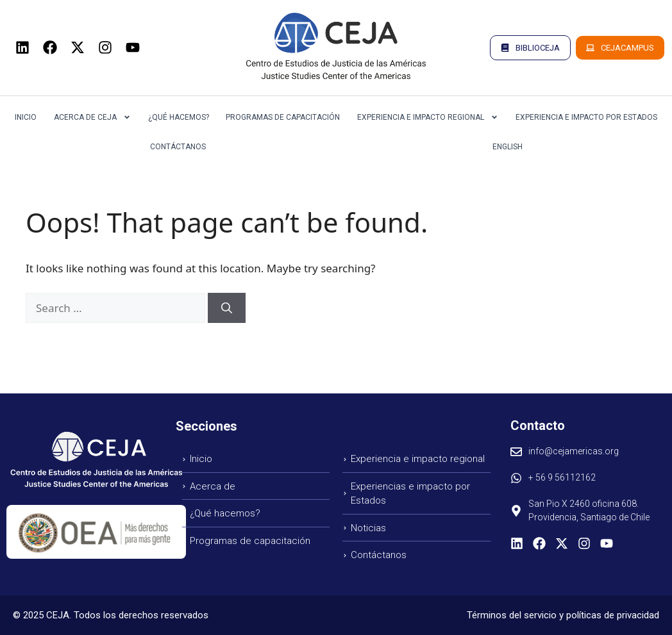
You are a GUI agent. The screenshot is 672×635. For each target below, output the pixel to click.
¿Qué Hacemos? (179, 117)
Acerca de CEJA (92, 117)
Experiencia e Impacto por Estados (586, 117)
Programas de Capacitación (283, 117)
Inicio (26, 117)
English (508, 147)
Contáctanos (178, 147)
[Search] (227, 308)
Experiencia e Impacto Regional (428, 117)
